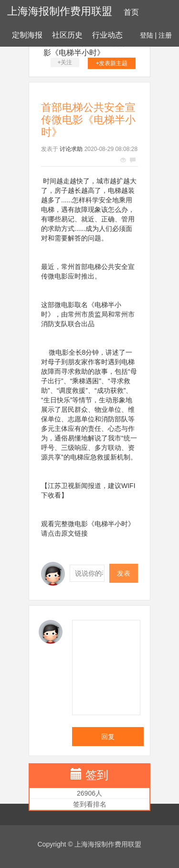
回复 (108, 737)
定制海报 (27, 35)
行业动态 (107, 35)
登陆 (147, 35)
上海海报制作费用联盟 (60, 11)
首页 (131, 12)
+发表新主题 (111, 63)
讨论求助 (71, 149)
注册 (165, 35)
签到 (97, 775)
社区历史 (67, 35)
